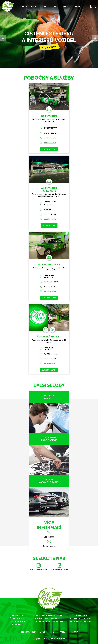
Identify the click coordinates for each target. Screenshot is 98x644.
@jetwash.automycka (60, 569)
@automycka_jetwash (39, 569)
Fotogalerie (49, 226)
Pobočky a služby (30, 6)
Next (95, 38)
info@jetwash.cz (50, 143)
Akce (44, 6)
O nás (54, 6)
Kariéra (65, 6)
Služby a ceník (49, 149)
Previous (3, 38)
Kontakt (78, 6)
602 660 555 (49, 537)
